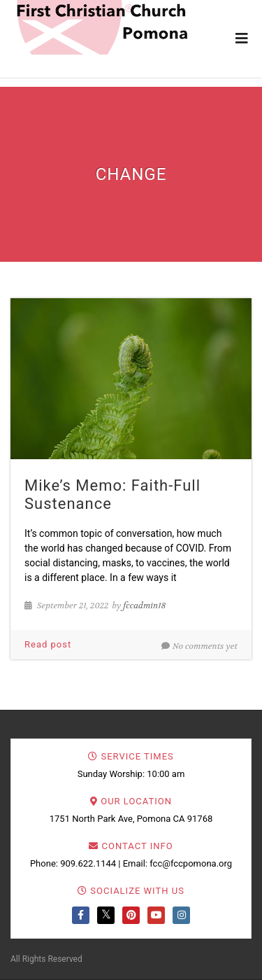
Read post (48, 644)
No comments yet (199, 646)
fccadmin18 (144, 605)
